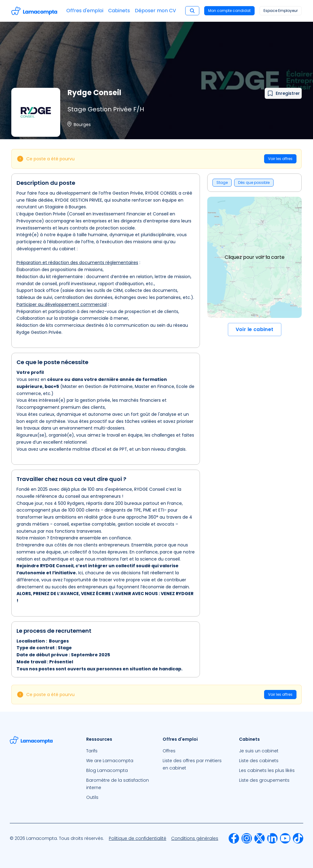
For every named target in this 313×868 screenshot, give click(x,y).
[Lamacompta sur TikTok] (298, 838)
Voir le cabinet (255, 329)
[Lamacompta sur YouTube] (285, 838)
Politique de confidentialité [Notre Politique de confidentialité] (138, 838)
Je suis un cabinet (259, 751)
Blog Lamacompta (107, 770)
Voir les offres (280, 159)
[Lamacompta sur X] (260, 838)
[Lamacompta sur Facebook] (234, 838)
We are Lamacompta (110, 761)
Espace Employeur (281, 11)
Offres (169, 751)
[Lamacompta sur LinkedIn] (272, 838)
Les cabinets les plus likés (267, 770)
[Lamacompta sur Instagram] (247, 838)
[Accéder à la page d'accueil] (34, 11)
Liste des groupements (264, 780)
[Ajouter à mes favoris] (283, 93)
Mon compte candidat (229, 11)
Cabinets (119, 11)
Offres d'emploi (85, 11)
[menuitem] (118, 751)
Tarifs (92, 751)
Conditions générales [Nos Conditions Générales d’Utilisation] (195, 838)
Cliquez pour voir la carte (255, 257)
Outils (92, 797)
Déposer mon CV (155, 11)
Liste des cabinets (259, 761)
